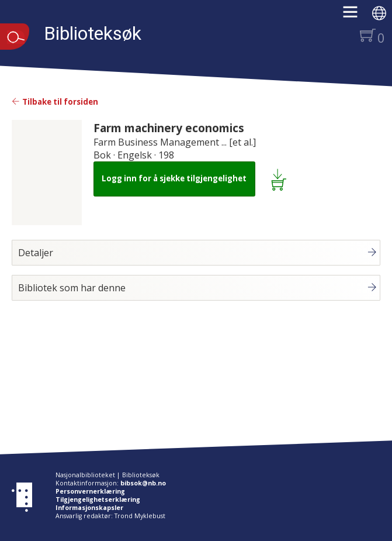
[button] (356, 16)
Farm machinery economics (169, 128)
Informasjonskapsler (89, 508)
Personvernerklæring (90, 491)
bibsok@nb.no (143, 483)
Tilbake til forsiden (55, 102)
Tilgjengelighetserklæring (98, 499)
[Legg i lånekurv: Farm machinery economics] (281, 179)
